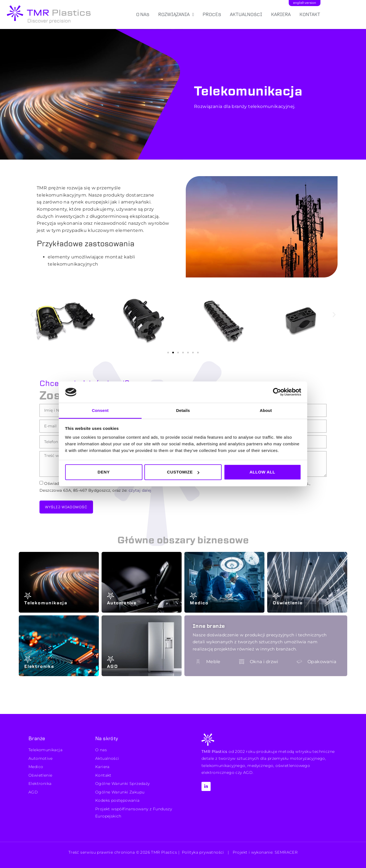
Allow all (262, 472)
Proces (212, 14)
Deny (104, 472)
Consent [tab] (100, 410)
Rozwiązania (176, 15)
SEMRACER (286, 852)
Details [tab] (183, 410)
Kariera (281, 14)
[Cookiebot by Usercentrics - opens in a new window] (277, 392)
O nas (143, 14)
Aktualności (246, 14)
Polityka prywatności (203, 852)
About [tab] (266, 410)
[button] (32, 314)
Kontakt (310, 14)
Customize (183, 472)
